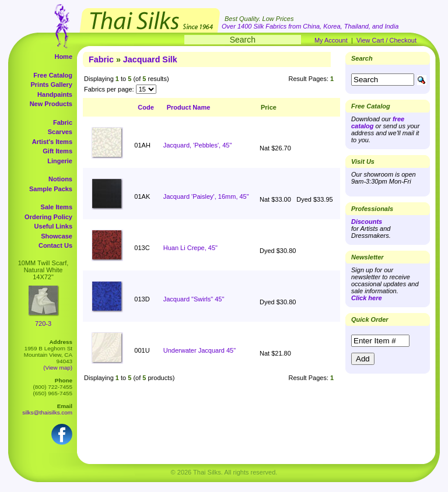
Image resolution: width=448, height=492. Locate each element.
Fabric (63, 122)
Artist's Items (52, 142)
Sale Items (57, 207)
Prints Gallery (51, 85)
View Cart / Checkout (386, 40)
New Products (51, 104)
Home (63, 57)
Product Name (189, 107)
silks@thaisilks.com (47, 412)
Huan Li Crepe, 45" (190, 248)
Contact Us (55, 245)
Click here (367, 298)
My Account (331, 40)
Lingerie (60, 161)
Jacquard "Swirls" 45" (194, 299)
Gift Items (57, 151)
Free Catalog (53, 75)
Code (146, 107)
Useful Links (53, 226)
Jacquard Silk (150, 59)
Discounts (367, 222)
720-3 (43, 324)
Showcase (57, 236)
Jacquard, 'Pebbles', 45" (198, 145)
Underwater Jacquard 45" (199, 350)
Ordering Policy (48, 217)
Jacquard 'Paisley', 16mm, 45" (206, 196)
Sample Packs (51, 189)
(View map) (58, 368)
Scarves (60, 132)
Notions (60, 179)
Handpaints (55, 94)
